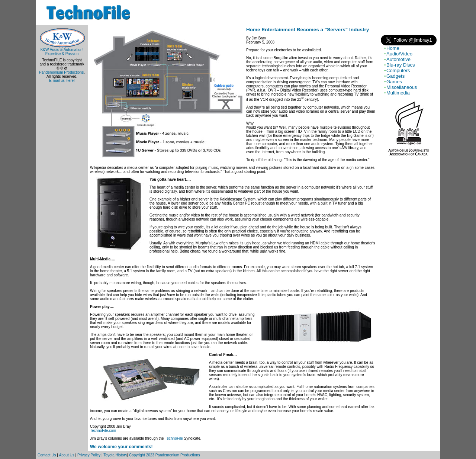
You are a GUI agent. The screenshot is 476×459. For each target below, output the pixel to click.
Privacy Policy (89, 455)
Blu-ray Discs (401, 65)
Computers (398, 70)
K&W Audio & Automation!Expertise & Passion (62, 50)
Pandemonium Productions (61, 72)
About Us (67, 455)
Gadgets (395, 76)
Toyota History (115, 455)
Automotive (398, 59)
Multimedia (398, 93)
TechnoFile (174, 438)
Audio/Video (399, 54)
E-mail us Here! (62, 81)
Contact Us (47, 455)
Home (393, 48)
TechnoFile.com (103, 431)
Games (394, 82)
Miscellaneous (402, 87)
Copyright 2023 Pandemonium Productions (165, 455)
